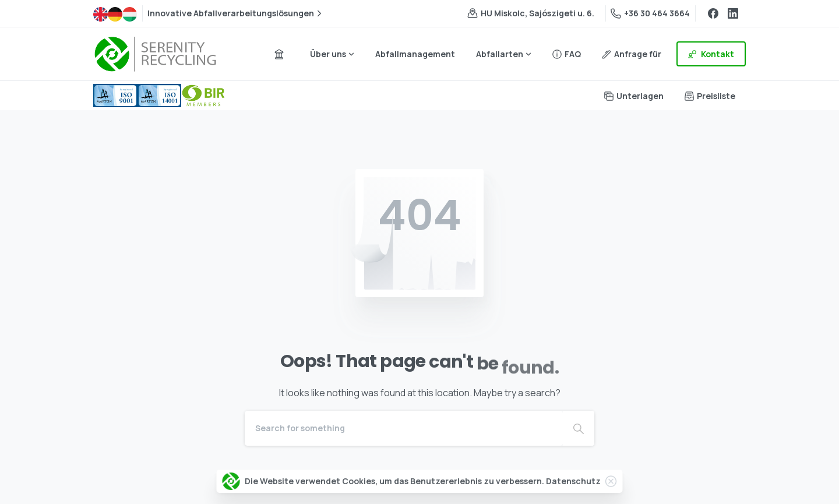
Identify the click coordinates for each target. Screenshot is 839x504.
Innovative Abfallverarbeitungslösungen (236, 13)
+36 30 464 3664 (650, 13)
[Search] (404, 428)
